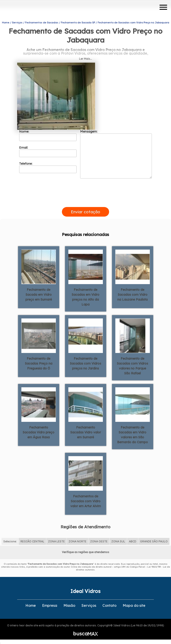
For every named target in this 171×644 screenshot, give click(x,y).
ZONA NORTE (77, 541)
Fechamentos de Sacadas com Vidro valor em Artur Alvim (86, 501)
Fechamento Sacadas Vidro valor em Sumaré (86, 432)
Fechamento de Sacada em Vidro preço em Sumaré (39, 295)
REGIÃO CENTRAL (32, 541)
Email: (48, 151)
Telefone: (48, 167)
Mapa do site (134, 605)
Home (31, 605)
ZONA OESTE (99, 541)
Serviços (89, 605)
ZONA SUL (118, 541)
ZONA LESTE (56, 541)
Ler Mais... (85, 59)
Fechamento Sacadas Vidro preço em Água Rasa (39, 432)
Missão (69, 605)
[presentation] (85, 202)
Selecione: (10, 541)
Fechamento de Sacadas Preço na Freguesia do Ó (39, 363)
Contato (109, 605)
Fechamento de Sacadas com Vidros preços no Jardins (85, 363)
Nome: (48, 135)
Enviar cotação (85, 212)
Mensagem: (116, 154)
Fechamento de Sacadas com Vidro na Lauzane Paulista (132, 295)
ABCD (133, 541)
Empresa (50, 605)
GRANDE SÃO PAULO (154, 541)
